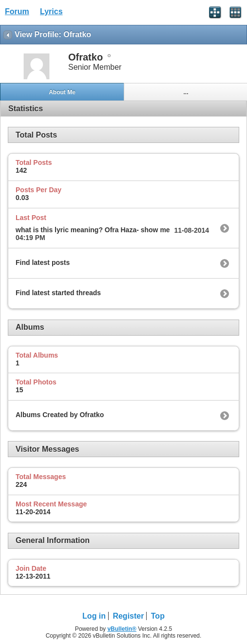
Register (128, 616)
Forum (17, 11)
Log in (94, 616)
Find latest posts (43, 262)
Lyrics (51, 11)
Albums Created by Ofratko (60, 415)
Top (158, 616)
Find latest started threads (58, 293)
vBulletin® (122, 629)
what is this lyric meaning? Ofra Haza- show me (93, 230)
